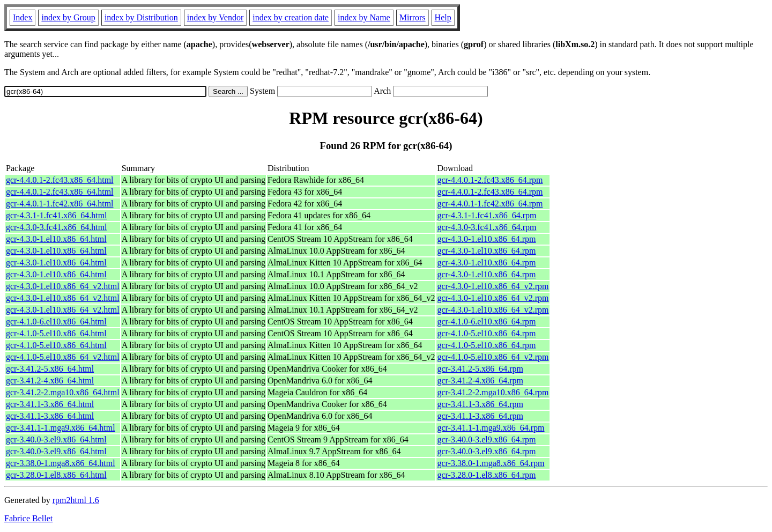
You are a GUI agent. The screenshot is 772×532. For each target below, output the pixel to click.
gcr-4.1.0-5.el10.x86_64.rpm (486, 333)
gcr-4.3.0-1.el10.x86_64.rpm (486, 239)
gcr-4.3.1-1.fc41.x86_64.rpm (487, 215)
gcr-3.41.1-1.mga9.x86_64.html (61, 428)
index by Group (68, 17)
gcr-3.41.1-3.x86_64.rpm (480, 404)
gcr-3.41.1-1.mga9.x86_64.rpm (491, 428)
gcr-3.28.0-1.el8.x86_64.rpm (486, 475)
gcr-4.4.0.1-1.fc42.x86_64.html (60, 204)
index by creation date (291, 17)
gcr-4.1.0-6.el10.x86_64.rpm (486, 322)
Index (23, 17)
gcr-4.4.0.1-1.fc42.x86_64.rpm (490, 204)
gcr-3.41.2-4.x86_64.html (50, 380)
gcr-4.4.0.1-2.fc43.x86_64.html (60, 180)
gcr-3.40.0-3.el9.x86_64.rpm (486, 439)
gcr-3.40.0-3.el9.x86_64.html (56, 439)
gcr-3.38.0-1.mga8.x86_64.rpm (491, 463)
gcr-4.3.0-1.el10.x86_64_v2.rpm (493, 286)
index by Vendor (215, 17)
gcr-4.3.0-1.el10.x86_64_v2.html (63, 286)
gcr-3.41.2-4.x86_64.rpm (480, 380)
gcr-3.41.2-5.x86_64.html (50, 369)
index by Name (364, 17)
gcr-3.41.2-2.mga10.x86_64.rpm (493, 392)
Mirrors (413, 17)
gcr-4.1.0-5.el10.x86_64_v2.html (63, 357)
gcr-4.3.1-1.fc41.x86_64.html (57, 215)
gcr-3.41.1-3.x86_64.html (50, 404)
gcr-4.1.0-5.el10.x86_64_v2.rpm (493, 357)
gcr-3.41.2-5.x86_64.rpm (480, 369)
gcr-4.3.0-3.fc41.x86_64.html (57, 227)
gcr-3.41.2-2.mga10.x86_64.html (63, 392)
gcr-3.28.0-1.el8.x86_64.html (56, 475)
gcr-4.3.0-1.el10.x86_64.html (56, 239)
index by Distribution (141, 17)
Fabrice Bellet (28, 518)
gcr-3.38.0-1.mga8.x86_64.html (61, 463)
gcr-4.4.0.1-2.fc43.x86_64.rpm (490, 180)
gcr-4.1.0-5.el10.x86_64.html (56, 333)
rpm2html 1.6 (76, 500)
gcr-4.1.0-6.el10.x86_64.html (56, 322)
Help (443, 17)
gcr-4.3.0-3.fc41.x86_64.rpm (487, 227)
